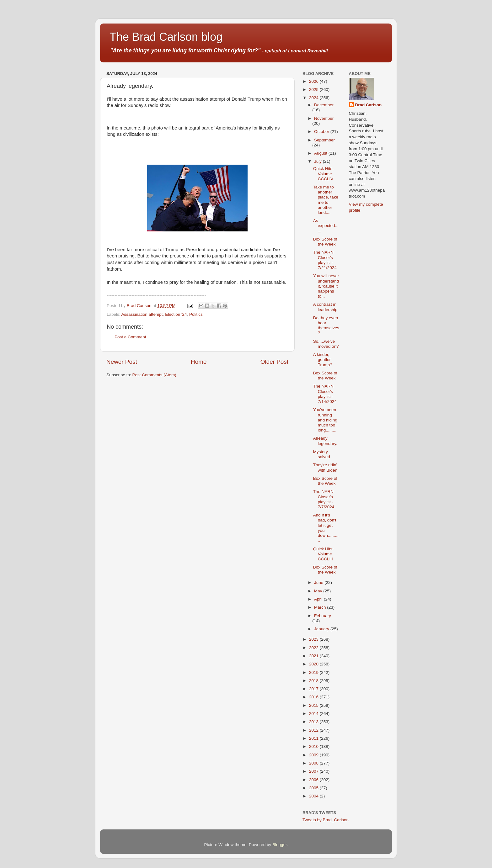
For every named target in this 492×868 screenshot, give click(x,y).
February (323, 616)
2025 (314, 90)
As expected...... (326, 226)
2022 (314, 648)
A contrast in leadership (325, 307)
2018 (314, 681)
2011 (314, 738)
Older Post (274, 362)
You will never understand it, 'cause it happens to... (326, 286)
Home (199, 362)
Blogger (280, 845)
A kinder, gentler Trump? (323, 360)
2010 (314, 746)
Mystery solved (322, 454)
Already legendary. (325, 441)
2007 (314, 771)
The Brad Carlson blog (166, 37)
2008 (314, 763)
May (319, 591)
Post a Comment (130, 337)
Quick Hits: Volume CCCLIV (323, 174)
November (324, 118)
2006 (314, 780)
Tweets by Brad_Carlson (326, 820)
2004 (314, 796)
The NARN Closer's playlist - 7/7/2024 (324, 499)
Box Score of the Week (325, 242)
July (318, 161)
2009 (314, 755)
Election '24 (176, 314)
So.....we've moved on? (326, 344)
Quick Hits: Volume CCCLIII (323, 554)
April (319, 599)
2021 (314, 656)
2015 (314, 705)
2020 (314, 664)
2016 (314, 697)
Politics (196, 314)
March (321, 607)
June (319, 582)
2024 (314, 98)
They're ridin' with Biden (325, 467)
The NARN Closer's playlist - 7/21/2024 (325, 260)
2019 (314, 672)
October (322, 132)
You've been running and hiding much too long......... (325, 420)
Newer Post (122, 362)
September (324, 140)
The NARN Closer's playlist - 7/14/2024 (325, 394)
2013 (314, 722)
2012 (314, 730)
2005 (314, 788)
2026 (314, 81)
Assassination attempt (142, 314)
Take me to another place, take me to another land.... (326, 200)
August (321, 153)
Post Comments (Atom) (154, 375)
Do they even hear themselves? (326, 325)
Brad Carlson (369, 105)
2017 (314, 689)
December (324, 105)
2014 (314, 714)
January (322, 629)
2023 (314, 639)
